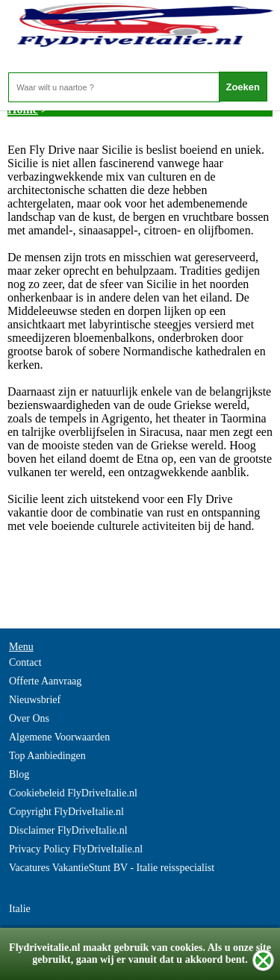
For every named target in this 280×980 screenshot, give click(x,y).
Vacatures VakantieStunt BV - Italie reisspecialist (112, 868)
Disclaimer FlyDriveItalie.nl (68, 830)
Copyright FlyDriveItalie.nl (66, 812)
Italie (20, 909)
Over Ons (29, 718)
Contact (25, 662)
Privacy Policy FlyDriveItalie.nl (76, 849)
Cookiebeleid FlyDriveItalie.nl (73, 793)
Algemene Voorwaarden (59, 737)
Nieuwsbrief (35, 700)
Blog (19, 774)
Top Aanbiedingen (47, 756)
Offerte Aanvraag (45, 681)
